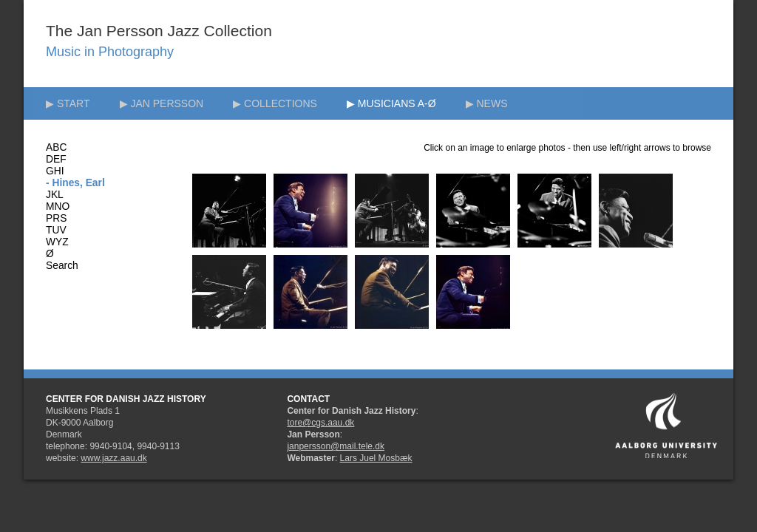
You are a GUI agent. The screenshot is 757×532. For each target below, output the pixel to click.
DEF (56, 159)
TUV (56, 230)
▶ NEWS (487, 103)
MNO (58, 207)
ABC (56, 147)
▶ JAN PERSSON (162, 103)
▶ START (68, 103)
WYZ (57, 242)
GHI (55, 171)
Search (62, 266)
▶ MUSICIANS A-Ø (391, 103)
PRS (56, 218)
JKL (55, 195)
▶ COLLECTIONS (275, 103)
